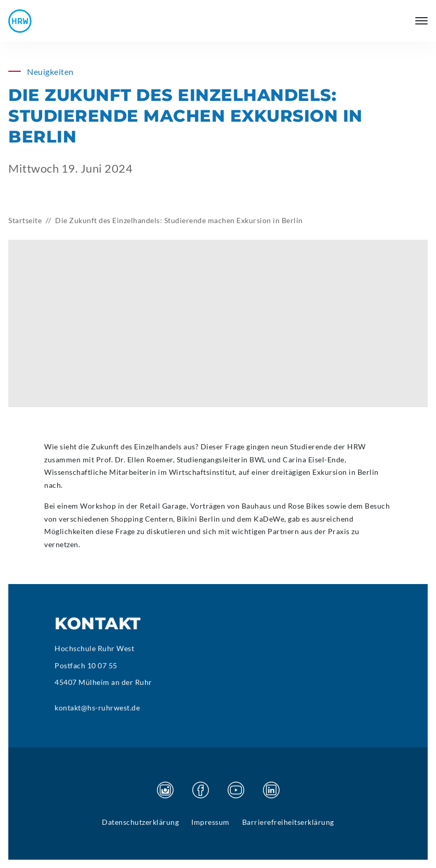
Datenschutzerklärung (140, 822)
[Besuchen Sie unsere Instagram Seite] (165, 790)
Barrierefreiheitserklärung (288, 822)
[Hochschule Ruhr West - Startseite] (20, 21)
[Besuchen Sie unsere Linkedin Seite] (271, 790)
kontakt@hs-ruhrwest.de (97, 708)
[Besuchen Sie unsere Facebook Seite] (201, 790)
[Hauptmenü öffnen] (421, 21)
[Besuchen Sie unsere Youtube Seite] (236, 790)
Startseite (25, 220)
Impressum (210, 822)
